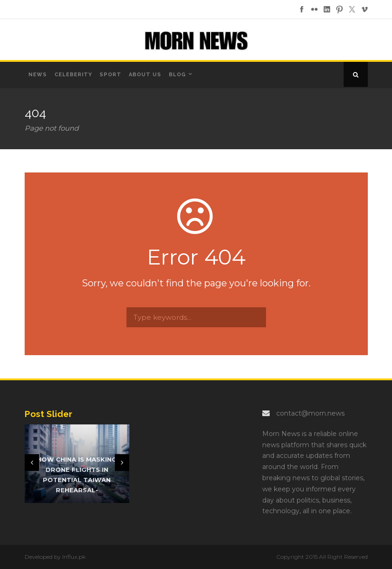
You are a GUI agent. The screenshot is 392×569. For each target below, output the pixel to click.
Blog (177, 75)
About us (145, 75)
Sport (110, 75)
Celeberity (73, 75)
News (38, 75)
